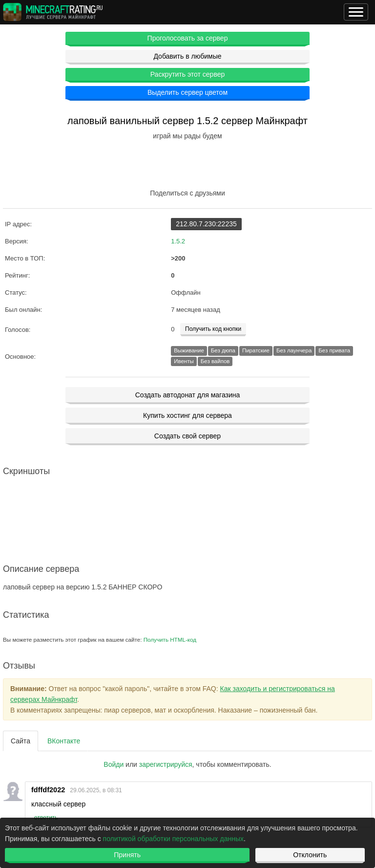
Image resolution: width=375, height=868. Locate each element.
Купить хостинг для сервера (187, 415)
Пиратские (256, 350)
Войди (114, 764)
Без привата (334, 350)
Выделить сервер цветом (187, 92)
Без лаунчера (294, 350)
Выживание (189, 350)
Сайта (21, 741)
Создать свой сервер (187, 436)
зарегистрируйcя (166, 764)
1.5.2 (178, 241)
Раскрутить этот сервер (188, 74)
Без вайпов (215, 361)
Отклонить (310, 855)
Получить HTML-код (170, 640)
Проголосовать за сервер (188, 38)
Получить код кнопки (213, 329)
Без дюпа (223, 350)
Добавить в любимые (187, 56)
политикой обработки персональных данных (173, 839)
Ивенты (184, 361)
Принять (127, 855)
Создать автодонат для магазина (188, 395)
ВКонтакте (64, 741)
